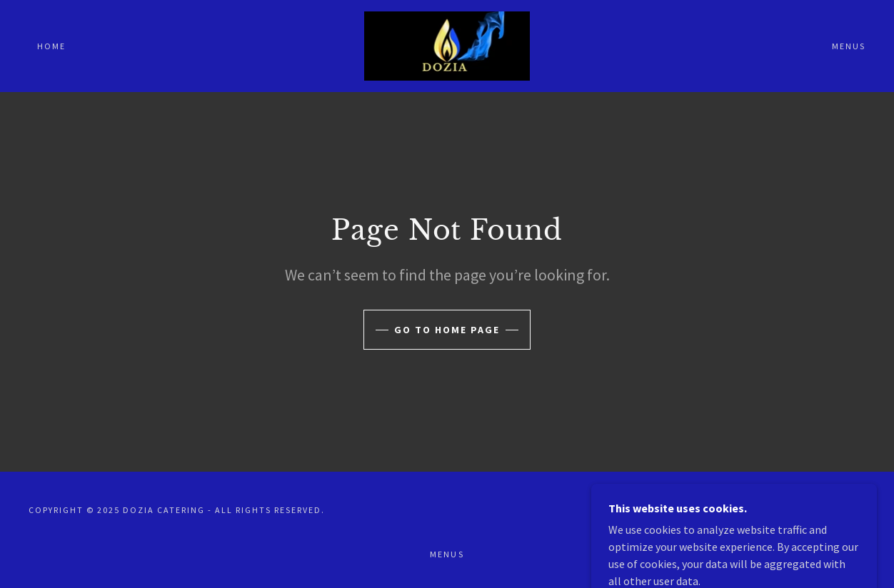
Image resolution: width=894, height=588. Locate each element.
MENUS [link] (849, 46)
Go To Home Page (447, 330)
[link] (447, 44)
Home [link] (51, 46)
